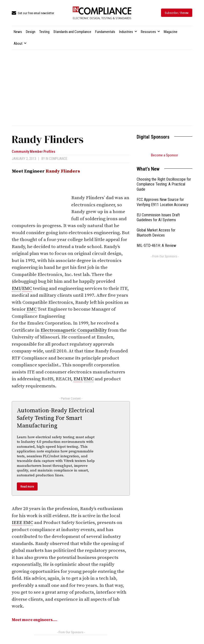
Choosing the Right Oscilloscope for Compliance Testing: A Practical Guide (164, 184)
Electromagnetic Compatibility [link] (74, 330)
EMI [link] (16, 289)
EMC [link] (27, 289)
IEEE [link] (17, 523)
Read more (27, 486)
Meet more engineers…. (35, 620)
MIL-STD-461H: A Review (156, 246)
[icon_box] (33, 13)
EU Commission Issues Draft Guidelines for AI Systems (158, 218)
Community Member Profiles (33, 152)
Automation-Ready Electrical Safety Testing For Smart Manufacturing (56, 418)
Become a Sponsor (164, 155)
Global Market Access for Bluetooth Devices (156, 233)
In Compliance (56, 159)
